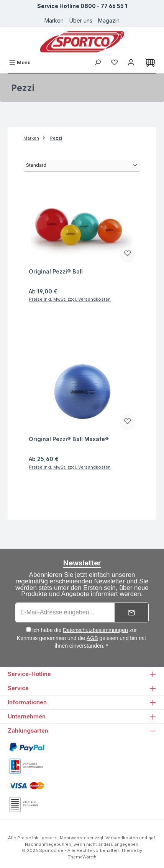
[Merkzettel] (115, 63)
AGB (92, 638)
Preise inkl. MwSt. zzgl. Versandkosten (70, 299)
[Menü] (20, 63)
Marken (54, 20)
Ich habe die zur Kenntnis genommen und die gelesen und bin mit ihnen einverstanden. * (81, 638)
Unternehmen (27, 716)
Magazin (109, 20)
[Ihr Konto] (131, 63)
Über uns (81, 20)
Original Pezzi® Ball (56, 271)
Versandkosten (122, 838)
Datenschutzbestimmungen (95, 630)
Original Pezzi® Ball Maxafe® (69, 439)
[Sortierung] (82, 166)
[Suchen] (98, 63)
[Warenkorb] (150, 63)
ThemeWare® (82, 857)
